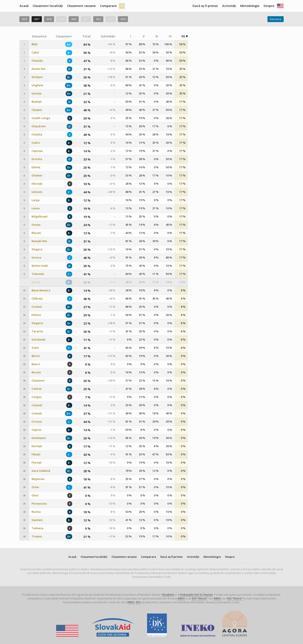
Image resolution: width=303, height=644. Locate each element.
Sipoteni (37, 520)
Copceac (37, 151)
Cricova (37, 422)
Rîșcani (36, 233)
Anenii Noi (39, 69)
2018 (49, 19)
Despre (269, 6)
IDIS (138, 602)
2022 (98, 19)
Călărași (37, 299)
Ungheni (37, 85)
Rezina (36, 512)
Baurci (36, 364)
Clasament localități (48, 6)
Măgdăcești (40, 217)
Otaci (35, 495)
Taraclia (37, 331)
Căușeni (37, 110)
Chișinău (37, 61)
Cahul (35, 52)
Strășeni (37, 77)
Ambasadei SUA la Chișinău (196, 595)
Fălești (36, 454)
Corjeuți (37, 405)
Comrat (37, 389)
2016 (24, 19)
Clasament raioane (81, 6)
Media (36, 282)
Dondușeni (39, 438)
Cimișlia (37, 134)
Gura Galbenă (41, 471)
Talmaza (37, 528)
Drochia (37, 159)
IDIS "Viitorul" (200, 598)
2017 (37, 19)
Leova (36, 208)
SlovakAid (168, 595)
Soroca (36, 258)
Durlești (37, 446)
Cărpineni (38, 381)
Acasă (24, 6)
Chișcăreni (39, 126)
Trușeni (37, 536)
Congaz (37, 397)
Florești (37, 463)
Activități (229, 6)
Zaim (35, 348)
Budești (37, 102)
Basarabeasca (41, 290)
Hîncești (37, 184)
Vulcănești (39, 340)
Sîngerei (37, 323)
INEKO (181, 598)
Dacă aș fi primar (205, 6)
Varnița (37, 93)
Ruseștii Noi (39, 241)
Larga (36, 200)
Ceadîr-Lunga (41, 118)
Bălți (35, 44)
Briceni (36, 372)
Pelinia (36, 315)
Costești (37, 413)
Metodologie (250, 6)
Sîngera (37, 249)
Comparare (108, 6)
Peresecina (39, 504)
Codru (36, 143)
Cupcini (37, 430)
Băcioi (36, 356)
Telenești (38, 274)
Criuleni (37, 307)
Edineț (36, 167)
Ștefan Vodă (40, 266)
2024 (123, 19)
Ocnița (36, 225)
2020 (74, 19)
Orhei (35, 487)
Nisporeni (38, 479)
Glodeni (37, 176)
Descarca (276, 19)
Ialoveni (37, 192)
